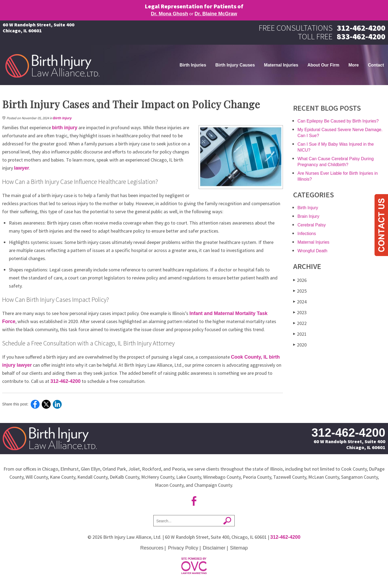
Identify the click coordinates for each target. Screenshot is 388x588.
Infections (307, 234)
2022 (300, 323)
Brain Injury (308, 216)
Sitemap (239, 548)
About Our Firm (323, 65)
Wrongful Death (312, 251)
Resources (152, 548)
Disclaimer (214, 548)
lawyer (22, 168)
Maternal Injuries (281, 65)
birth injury (65, 128)
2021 (300, 334)
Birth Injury (62, 118)
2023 (300, 312)
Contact (376, 65)
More (354, 65)
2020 (300, 345)
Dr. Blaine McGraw (216, 14)
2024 (300, 302)
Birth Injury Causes (235, 65)
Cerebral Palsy (312, 225)
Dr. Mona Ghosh (169, 14)
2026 (300, 280)
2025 (300, 291)
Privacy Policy (183, 548)
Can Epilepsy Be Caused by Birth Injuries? (338, 121)
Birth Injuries (193, 65)
